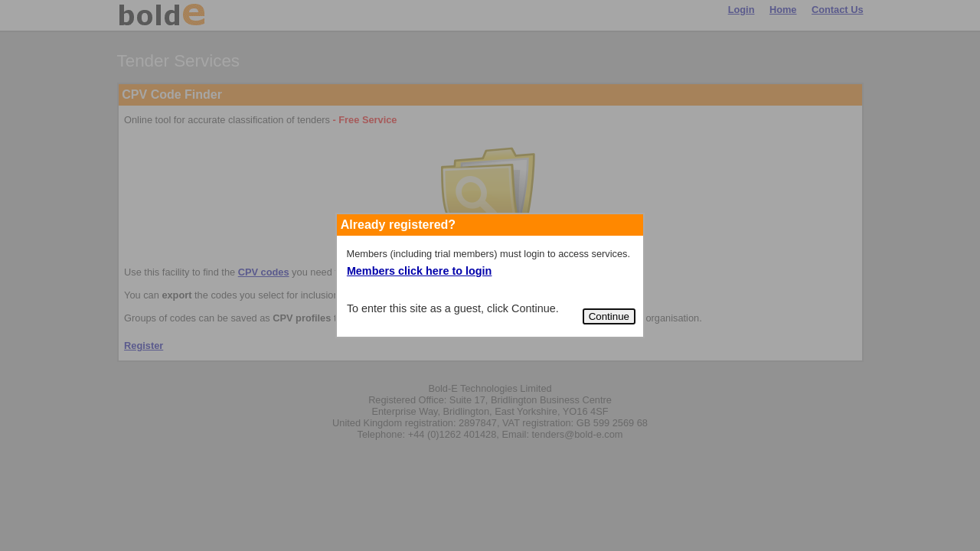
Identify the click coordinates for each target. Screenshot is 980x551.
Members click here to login (420, 271)
